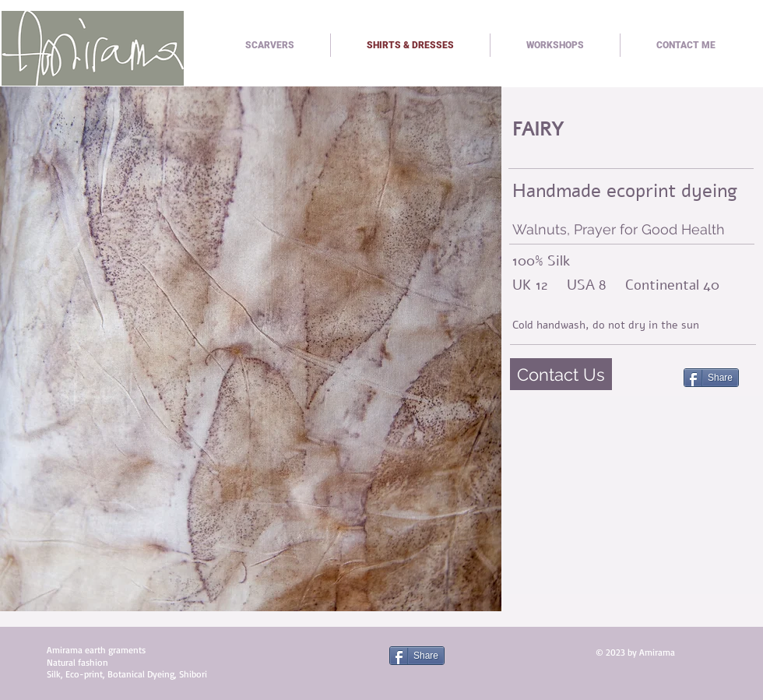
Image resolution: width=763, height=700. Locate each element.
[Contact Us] (561, 374)
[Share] (711, 378)
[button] (251, 349)
